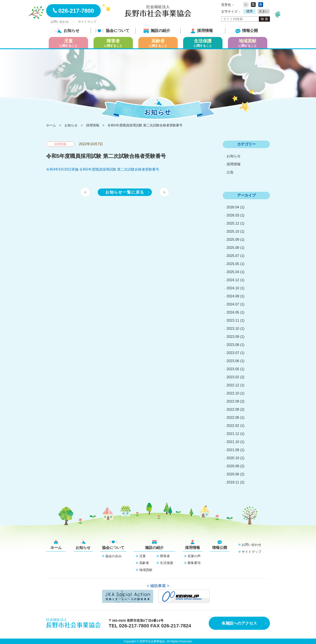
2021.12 (233, 434)
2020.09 (233, 466)
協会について (112, 31)
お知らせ (67, 31)
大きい (264, 11)
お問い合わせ (60, 22)
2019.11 (233, 482)
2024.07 (233, 304)
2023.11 (233, 320)
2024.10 (233, 288)
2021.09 (233, 450)
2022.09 (233, 401)
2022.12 (233, 385)
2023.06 (233, 361)
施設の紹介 (157, 31)
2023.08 (233, 345)
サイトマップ (87, 22)
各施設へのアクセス (239, 623)
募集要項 (194, 563)
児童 (142, 556)
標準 (250, 11)
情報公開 (247, 31)
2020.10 (233, 458)
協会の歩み (114, 556)
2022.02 (233, 426)
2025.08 (233, 248)
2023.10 (233, 329)
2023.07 (233, 353)
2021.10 (233, 442)
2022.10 (233, 393)
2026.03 (233, 215)
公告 (230, 172)
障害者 (165, 556)
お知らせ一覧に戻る (125, 192)
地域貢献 (146, 570)
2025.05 (233, 264)
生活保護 (167, 563)
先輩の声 (194, 556)
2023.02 (233, 377)
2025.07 (233, 256)
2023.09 (233, 337)
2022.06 (233, 418)
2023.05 (233, 369)
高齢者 (144, 563)
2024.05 (233, 312)
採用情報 (202, 31)
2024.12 (233, 280)
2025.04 (233, 272)
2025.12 (233, 223)
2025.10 (233, 231)
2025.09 (233, 240)
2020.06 (233, 474)
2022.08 (233, 409)
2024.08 (233, 296)
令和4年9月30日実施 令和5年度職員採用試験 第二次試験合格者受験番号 (103, 169)
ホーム (56, 545)
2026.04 (233, 207)
